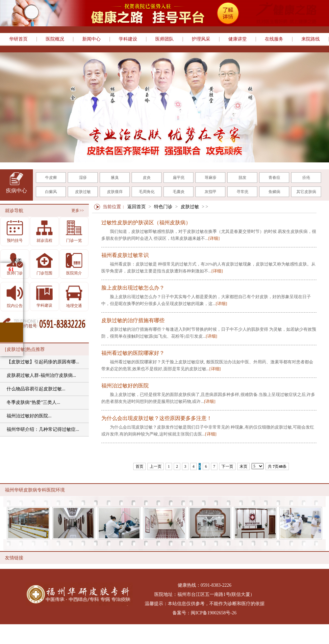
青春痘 (274, 178)
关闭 (17, 260)
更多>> (78, 210)
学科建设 (128, 39)
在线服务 (274, 39)
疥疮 (306, 178)
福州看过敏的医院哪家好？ (133, 353)
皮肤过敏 (83, 192)
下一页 (227, 466)
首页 (139, 466)
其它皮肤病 (306, 192)
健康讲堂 (238, 39)
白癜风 (51, 192)
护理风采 (201, 39)
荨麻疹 (211, 178)
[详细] (214, 238)
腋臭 (115, 178)
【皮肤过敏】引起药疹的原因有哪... (43, 362)
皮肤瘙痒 (115, 192)
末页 (243, 466)
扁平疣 (179, 178)
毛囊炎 (179, 192)
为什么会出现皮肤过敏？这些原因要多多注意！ (157, 418)
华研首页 (18, 39)
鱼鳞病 (274, 192)
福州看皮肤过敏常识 (125, 255)
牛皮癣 (51, 178)
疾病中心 (16, 191)
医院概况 (55, 39)
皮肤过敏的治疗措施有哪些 (133, 321)
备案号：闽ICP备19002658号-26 (204, 613)
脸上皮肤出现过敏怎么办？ (133, 288)
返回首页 (137, 207)
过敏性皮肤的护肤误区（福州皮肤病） (146, 223)
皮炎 (147, 178)
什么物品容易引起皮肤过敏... (36, 389)
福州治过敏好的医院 (125, 386)
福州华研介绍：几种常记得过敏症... (43, 429)
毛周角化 (147, 192)
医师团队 (164, 39)
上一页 (156, 466)
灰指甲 (211, 192)
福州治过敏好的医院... (29, 416)
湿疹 (83, 178)
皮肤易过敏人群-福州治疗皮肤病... (41, 375)
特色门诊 (163, 207)
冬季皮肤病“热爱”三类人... (33, 402)
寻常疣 (242, 192)
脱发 (242, 178)
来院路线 (311, 39)
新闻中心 (91, 39)
